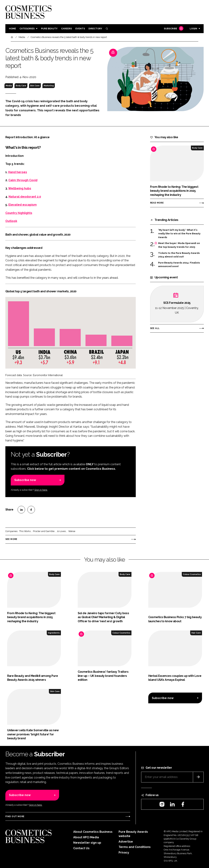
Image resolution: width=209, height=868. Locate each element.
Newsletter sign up (87, 843)
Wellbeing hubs (20, 188)
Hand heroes (18, 172)
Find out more (15, 816)
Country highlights (19, 213)
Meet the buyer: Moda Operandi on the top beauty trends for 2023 (179, 245)
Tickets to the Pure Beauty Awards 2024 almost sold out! (179, 255)
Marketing (49, 86)
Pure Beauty (49, 29)
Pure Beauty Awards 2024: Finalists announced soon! (179, 265)
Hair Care (196, 633)
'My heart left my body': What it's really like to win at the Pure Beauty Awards (179, 234)
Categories (27, 29)
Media (9, 86)
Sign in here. (41, 490)
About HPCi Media (86, 837)
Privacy (124, 853)
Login (193, 29)
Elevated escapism (23, 205)
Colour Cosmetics (192, 574)
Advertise (126, 842)
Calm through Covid (23, 180)
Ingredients (54, 633)
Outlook (11, 221)
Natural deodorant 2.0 (25, 197)
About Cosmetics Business (93, 832)
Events (80, 29)
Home (12, 29)
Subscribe (173, 29)
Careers (66, 29)
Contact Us (81, 848)
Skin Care (35, 86)
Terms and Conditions (135, 847)
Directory (95, 29)
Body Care (21, 86)
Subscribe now (25, 480)
